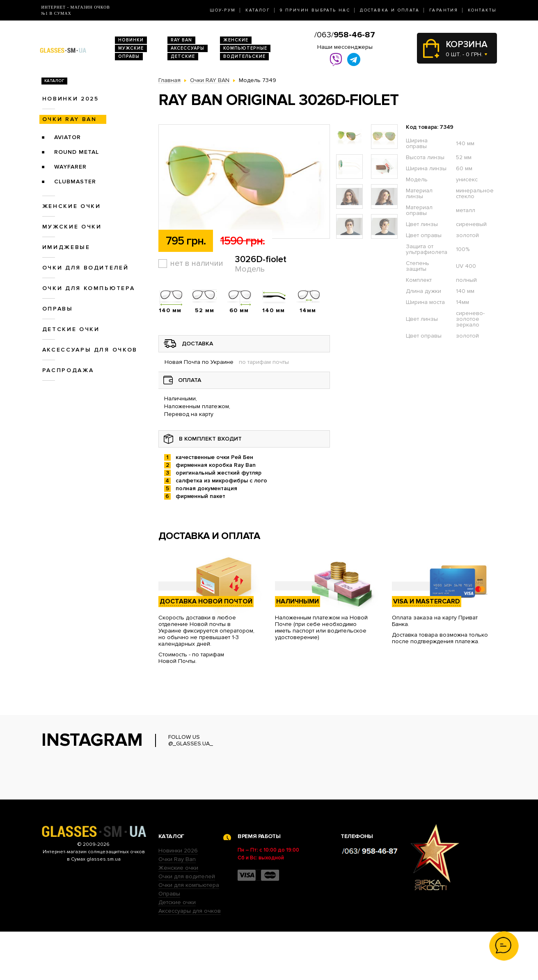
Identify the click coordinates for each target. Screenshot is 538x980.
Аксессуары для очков (90, 350)
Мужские (131, 48)
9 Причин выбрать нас (315, 10)
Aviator (68, 137)
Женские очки (72, 206)
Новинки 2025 (71, 99)
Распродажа (68, 370)
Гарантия (444, 10)
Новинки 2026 (178, 899)
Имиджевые (66, 247)
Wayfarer (70, 167)
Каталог (258, 10)
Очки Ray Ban (177, 908)
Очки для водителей (86, 268)
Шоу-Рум (223, 10)
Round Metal (77, 152)
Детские (183, 56)
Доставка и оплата (390, 10)
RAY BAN (181, 40)
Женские (236, 40)
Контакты (482, 10)
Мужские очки (72, 227)
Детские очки (71, 329)
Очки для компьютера (89, 288)
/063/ (345, 35)
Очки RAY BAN (70, 119)
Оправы (129, 56)
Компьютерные (245, 48)
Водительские (244, 56)
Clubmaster (75, 182)
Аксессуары (188, 48)
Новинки (131, 40)
